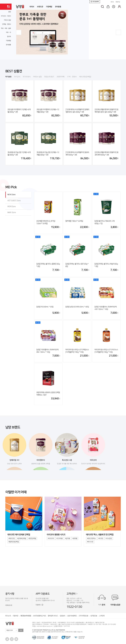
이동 (21, 630)
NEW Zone (11, 195)
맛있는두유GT (49, 77)
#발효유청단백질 (14, 542)
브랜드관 (40, 7)
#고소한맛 (109, 538)
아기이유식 (27, 77)
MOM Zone (12, 206)
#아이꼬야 (51, 538)
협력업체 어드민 (53, 616)
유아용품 (58, 7)
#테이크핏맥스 (91, 538)
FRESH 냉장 (37, 77)
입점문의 (63, 616)
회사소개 (8, 616)
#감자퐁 (68, 538)
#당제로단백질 (22, 538)
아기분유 (8, 77)
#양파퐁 (75, 538)
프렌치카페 (61, 77)
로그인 (112, 2)
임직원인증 (94, 616)
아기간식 (17, 77)
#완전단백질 (32, 538)
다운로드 (39, 605)
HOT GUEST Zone (14, 201)
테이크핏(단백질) (85, 77)
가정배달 (49, 7)
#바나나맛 (90, 542)
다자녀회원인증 (84, 616)
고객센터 (71, 594)
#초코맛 (101, 538)
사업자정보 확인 (80, 623)
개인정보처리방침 (26, 616)
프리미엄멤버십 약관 (40, 616)
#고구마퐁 (60, 538)
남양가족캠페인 (72, 616)
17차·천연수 (72, 77)
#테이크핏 (12, 538)
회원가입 (118, 2)
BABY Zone (12, 212)
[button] (19, 32)
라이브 (32, 7)
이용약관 (16, 616)
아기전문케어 (95, 1)
